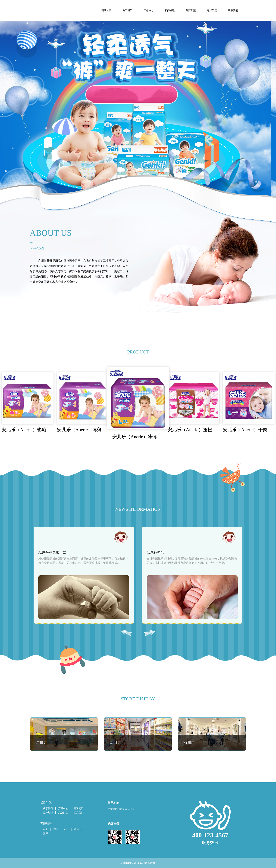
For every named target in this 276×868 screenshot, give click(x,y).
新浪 (66, 829)
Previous (126, 633)
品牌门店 (63, 813)
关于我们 (48, 808)
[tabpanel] (138, 122)
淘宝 (77, 829)
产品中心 (63, 808)
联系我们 (79, 813)
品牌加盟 (48, 813)
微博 (45, 833)
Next (150, 633)
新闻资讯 (79, 808)
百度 (45, 829)
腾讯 (56, 829)
